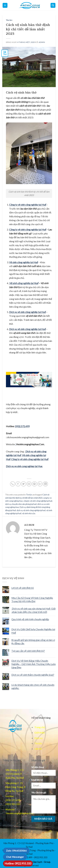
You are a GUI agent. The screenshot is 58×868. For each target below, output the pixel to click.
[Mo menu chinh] (5, 5)
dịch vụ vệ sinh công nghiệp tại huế (31, 510)
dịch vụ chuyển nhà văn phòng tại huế (21, 504)
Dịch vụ (38, 738)
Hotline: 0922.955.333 (18, 863)
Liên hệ (38, 749)
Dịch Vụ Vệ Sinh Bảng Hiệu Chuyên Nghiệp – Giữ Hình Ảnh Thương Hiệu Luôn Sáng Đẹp (34, 664)
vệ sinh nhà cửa (29, 513)
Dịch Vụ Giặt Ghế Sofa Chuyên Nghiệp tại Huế (33, 631)
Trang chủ (40, 727)
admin (42, 42)
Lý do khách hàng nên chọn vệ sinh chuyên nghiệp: (33, 686)
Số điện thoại (38, 767)
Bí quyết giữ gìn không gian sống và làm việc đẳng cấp (33, 642)
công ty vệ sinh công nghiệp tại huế (38, 501)
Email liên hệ (37, 780)
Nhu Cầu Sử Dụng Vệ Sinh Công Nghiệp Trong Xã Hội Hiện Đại (32, 599)
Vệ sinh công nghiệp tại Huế (24, 283)
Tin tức (9, 20)
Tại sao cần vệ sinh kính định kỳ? (28, 651)
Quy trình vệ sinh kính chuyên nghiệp (30, 619)
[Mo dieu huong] (53, 5)
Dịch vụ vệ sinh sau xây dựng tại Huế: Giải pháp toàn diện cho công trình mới (33, 610)
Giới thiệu (40, 732)
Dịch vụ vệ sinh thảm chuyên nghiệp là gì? (33, 675)
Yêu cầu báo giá (39, 793)
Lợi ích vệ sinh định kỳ (23, 588)
